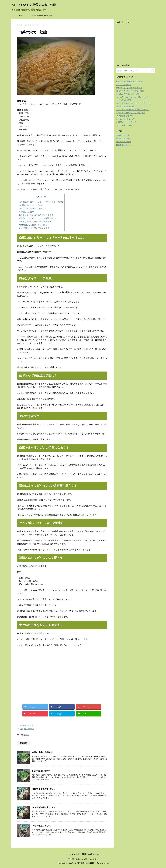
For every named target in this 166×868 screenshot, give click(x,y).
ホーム (21, 15)
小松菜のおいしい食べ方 (126, 122)
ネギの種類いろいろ (41, 826)
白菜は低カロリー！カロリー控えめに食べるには (41, 202)
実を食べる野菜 (123, 135)
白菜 (21, 729)
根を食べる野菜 (123, 139)
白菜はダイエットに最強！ (31, 205)
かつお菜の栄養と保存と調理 (128, 94)
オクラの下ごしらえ (125, 125)
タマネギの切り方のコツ (44, 807)
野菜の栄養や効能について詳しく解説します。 (83, 859)
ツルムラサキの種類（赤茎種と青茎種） (133, 110)
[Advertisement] (39, 677)
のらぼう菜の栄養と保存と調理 (129, 81)
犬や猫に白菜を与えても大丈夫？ (34, 228)
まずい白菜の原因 (124, 100)
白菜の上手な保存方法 (43, 752)
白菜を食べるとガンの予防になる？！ (36, 215)
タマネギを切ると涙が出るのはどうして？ (134, 103)
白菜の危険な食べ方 (41, 771)
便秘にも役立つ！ (27, 212)
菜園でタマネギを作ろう (44, 789)
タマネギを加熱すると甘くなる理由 (131, 113)
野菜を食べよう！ (124, 145)
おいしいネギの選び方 (125, 106)
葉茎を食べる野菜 (26, 726)
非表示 (43, 197)
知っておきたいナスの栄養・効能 (130, 91)
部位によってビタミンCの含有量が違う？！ (39, 218)
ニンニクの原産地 (124, 85)
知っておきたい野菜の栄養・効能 (34, 5)
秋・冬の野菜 (29, 729)
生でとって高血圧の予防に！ (32, 208)
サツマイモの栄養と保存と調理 (129, 88)
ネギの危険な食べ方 (125, 116)
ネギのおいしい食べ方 (125, 119)
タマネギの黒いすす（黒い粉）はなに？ (133, 97)
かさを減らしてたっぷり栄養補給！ (35, 221)
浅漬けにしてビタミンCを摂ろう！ (35, 225)
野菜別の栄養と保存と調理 (42, 15)
